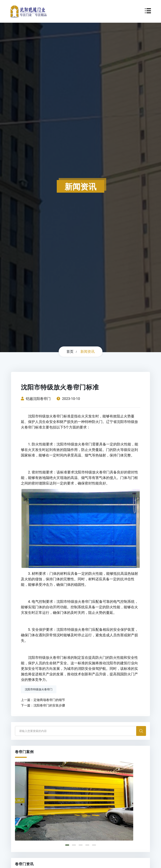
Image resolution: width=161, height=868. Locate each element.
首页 (70, 351)
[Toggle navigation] (148, 11)
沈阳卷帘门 (42, 399)
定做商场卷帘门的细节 (49, 700)
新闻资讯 (87, 351)
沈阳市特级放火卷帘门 (39, 689)
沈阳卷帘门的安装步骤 (49, 705)
